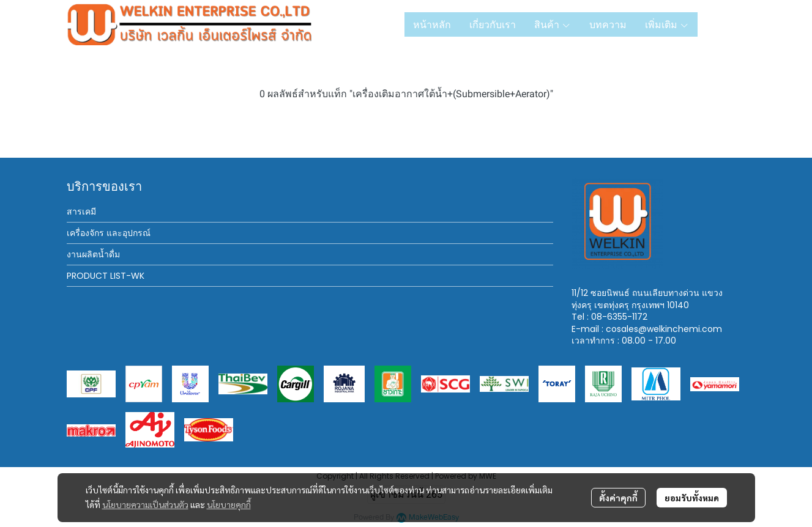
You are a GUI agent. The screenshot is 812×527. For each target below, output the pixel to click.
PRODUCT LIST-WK (106, 276)
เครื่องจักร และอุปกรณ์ (109, 233)
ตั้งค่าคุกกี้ (618, 498)
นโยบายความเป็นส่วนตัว (145, 504)
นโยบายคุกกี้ (229, 504)
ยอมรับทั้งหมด (692, 498)
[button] (726, 24)
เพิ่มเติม (667, 24)
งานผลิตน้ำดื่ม (93, 254)
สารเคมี (81, 212)
